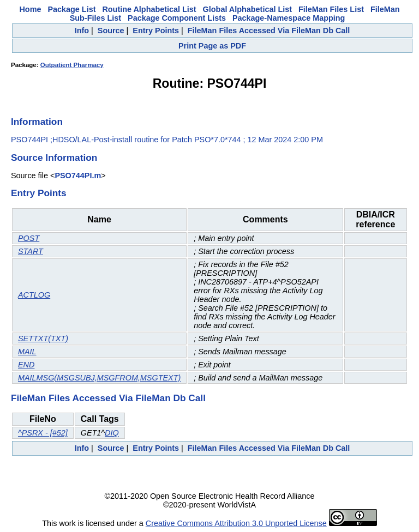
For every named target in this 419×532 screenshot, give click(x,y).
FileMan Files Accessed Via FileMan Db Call (269, 31)
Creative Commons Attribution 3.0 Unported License (236, 523)
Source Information (54, 158)
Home (30, 9)
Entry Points (156, 31)
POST (29, 238)
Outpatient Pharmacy (72, 65)
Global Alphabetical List (247, 9)
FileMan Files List (331, 9)
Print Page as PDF (212, 46)
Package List (71, 9)
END (26, 365)
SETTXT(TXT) (43, 338)
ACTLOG (34, 295)
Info (82, 31)
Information (37, 122)
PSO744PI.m (78, 176)
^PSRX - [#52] (43, 433)
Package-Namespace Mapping (289, 18)
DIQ (112, 433)
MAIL (27, 352)
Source (111, 31)
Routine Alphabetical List (149, 9)
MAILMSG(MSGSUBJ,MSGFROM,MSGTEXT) (99, 378)
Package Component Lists (177, 18)
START (31, 251)
